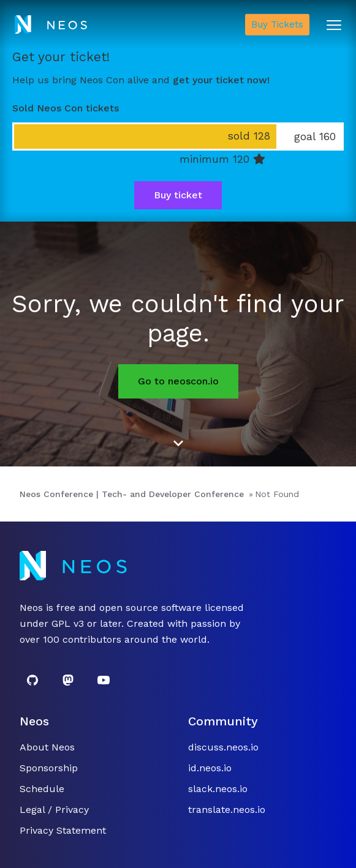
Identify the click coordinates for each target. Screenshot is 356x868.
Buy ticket (178, 195)
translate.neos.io (227, 810)
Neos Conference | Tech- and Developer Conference (132, 494)
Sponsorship (49, 768)
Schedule (42, 789)
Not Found (277, 494)
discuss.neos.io (223, 747)
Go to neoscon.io (178, 381)
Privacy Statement (63, 830)
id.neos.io (210, 768)
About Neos (47, 747)
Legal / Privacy (54, 810)
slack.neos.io (218, 789)
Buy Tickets (277, 24)
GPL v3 (68, 623)
